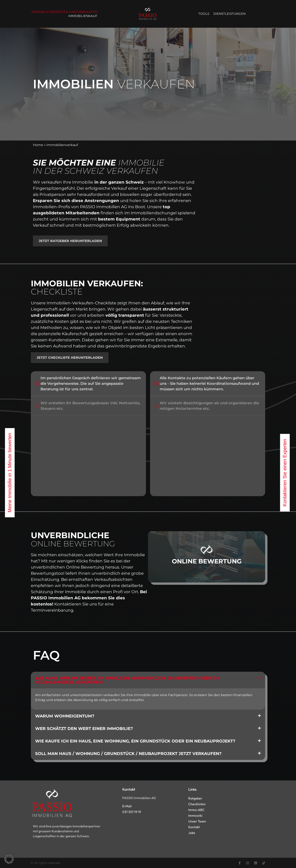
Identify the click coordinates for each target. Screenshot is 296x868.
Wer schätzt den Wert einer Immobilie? (84, 729)
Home (38, 145)
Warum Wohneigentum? (65, 716)
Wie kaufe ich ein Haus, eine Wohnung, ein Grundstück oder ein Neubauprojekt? (135, 741)
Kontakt (194, 827)
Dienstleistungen (230, 14)
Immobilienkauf (83, 16)
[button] (148, 680)
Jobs (192, 833)
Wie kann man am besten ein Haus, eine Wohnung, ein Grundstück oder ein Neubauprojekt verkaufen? (128, 680)
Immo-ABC (196, 810)
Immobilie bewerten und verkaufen (64, 12)
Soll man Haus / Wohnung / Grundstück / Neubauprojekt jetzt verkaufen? (128, 754)
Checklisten (197, 804)
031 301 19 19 (132, 812)
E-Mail (127, 806)
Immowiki (195, 815)
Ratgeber (195, 798)
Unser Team (197, 821)
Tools (204, 14)
